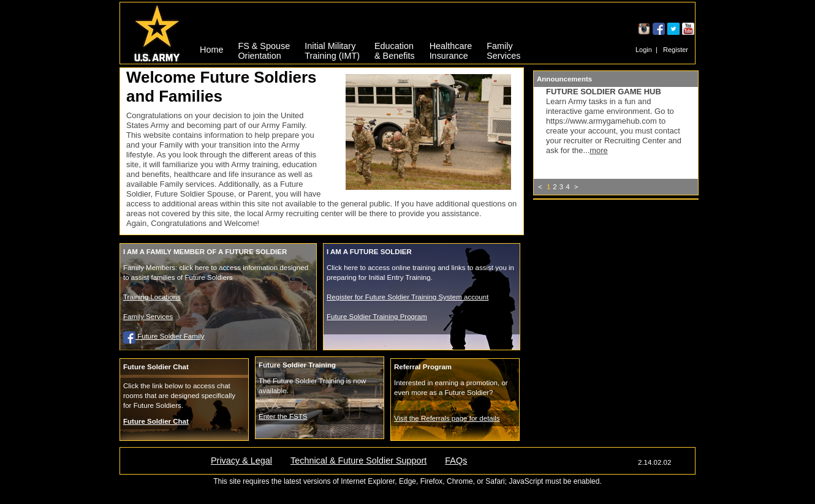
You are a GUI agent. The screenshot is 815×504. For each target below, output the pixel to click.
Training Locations (152, 297)
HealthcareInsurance (451, 49)
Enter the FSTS (283, 416)
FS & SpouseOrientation (264, 49)
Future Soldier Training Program (377, 317)
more (599, 150)
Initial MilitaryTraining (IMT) (332, 49)
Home (211, 50)
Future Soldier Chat (156, 421)
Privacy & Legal (241, 461)
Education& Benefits (395, 49)
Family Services (148, 317)
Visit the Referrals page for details (447, 418)
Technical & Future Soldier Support (358, 461)
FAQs (456, 461)
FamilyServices (503, 49)
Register (676, 50)
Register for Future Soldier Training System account (408, 297)
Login (644, 50)
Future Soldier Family (164, 336)
